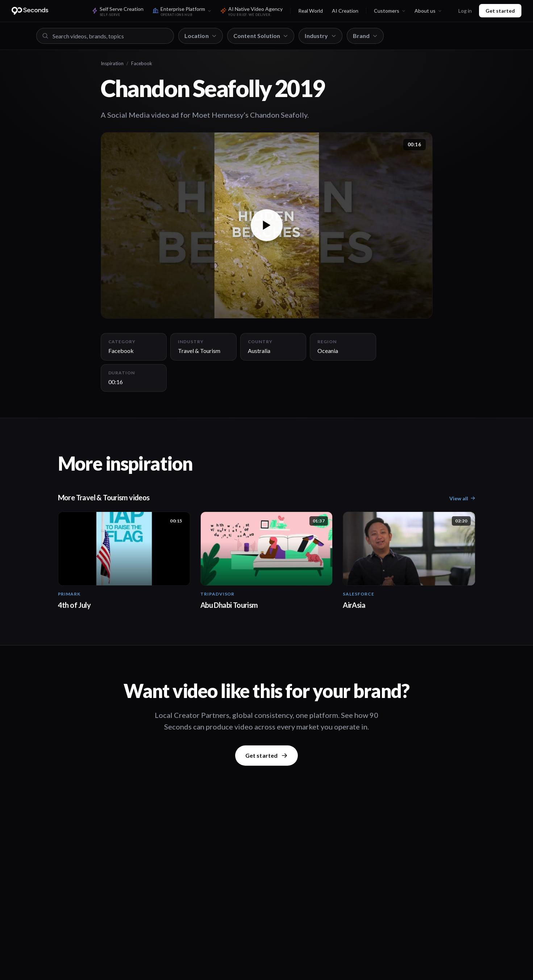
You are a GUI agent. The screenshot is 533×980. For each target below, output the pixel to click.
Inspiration (112, 63)
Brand (365, 36)
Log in (465, 11)
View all (462, 498)
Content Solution (261, 36)
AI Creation (345, 11)
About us (428, 11)
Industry (320, 36)
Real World (311, 11)
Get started (500, 11)
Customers (390, 11)
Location (201, 36)
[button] (267, 225)
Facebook (142, 63)
